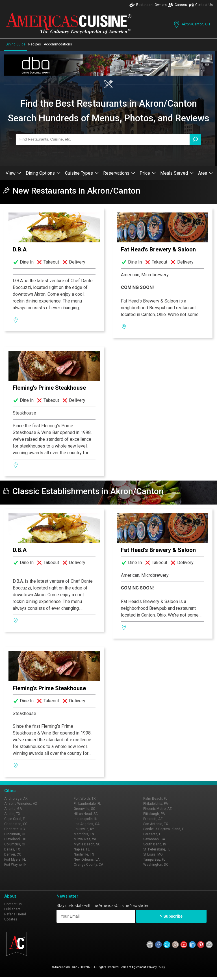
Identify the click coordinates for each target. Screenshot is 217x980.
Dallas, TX (12, 849)
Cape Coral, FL (15, 819)
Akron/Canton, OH (191, 24)
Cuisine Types (82, 173)
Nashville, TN (84, 854)
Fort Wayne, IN (15, 865)
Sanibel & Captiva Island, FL (164, 829)
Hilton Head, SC (86, 814)
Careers (177, 5)
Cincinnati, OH (15, 834)
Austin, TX (12, 814)
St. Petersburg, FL (157, 849)
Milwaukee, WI (85, 839)
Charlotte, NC (15, 829)
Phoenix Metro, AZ (158, 809)
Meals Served (177, 173)
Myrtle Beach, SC (87, 844)
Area (206, 173)
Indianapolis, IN (86, 819)
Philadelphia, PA (156, 804)
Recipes (35, 44)
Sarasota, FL (153, 834)
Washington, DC (156, 865)
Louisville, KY (84, 829)
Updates (11, 919)
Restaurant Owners (148, 5)
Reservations (119, 173)
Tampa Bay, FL (154, 860)
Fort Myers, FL (15, 860)
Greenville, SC (84, 809)
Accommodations (58, 44)
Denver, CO (13, 854)
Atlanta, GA (13, 809)
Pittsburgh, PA (154, 814)
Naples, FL (82, 849)
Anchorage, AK (16, 799)
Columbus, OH (15, 844)
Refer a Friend (15, 914)
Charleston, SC (16, 824)
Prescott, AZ (153, 819)
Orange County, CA (88, 865)
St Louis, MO (153, 854)
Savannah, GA (154, 839)
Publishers (12, 909)
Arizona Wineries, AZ (21, 804)
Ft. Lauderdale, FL (87, 804)
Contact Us (201, 5)
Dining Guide (16, 44)
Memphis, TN (84, 834)
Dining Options (43, 173)
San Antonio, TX (156, 824)
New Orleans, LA (87, 860)
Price (148, 173)
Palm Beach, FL (155, 799)
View (14, 173)
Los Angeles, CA (87, 824)
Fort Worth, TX (85, 799)
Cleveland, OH (15, 839)
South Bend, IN (155, 844)
